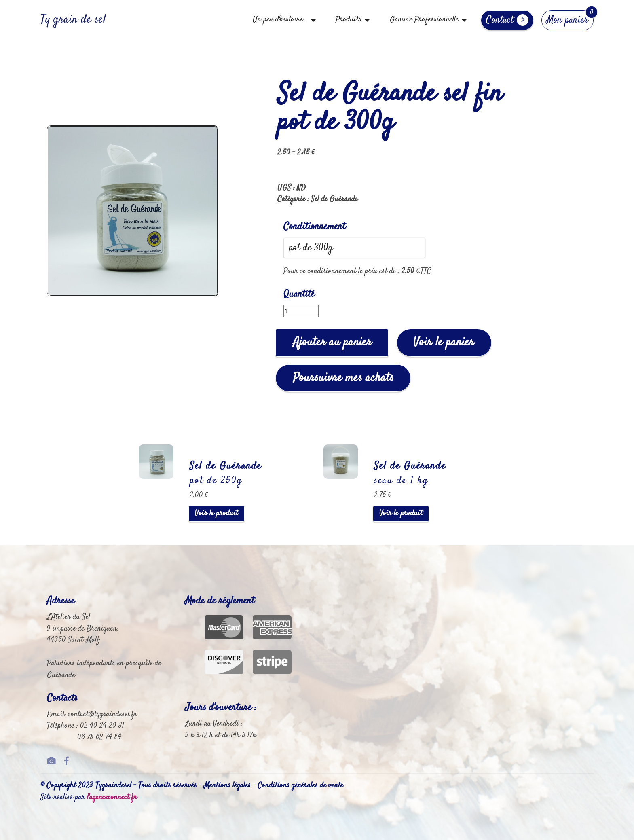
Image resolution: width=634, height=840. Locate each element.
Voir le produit (217, 513)
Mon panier (567, 20)
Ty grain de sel (73, 20)
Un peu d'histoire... (280, 20)
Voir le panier (444, 342)
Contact (507, 20)
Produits (349, 20)
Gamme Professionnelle (424, 20)
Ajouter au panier (332, 342)
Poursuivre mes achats (343, 378)
